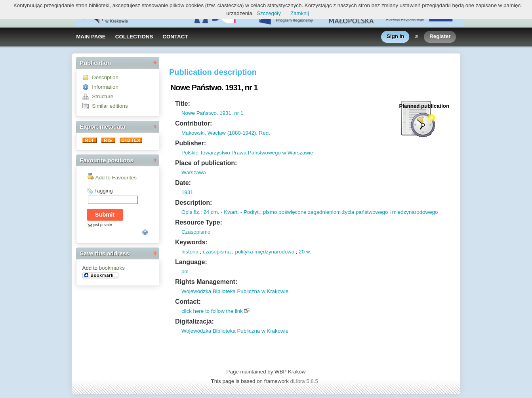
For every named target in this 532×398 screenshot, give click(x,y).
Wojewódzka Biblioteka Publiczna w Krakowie (235, 291)
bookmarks (112, 268)
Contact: (188, 302)
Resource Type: (199, 222)
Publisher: (191, 143)
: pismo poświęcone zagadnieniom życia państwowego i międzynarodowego (349, 212)
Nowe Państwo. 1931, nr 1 (212, 113)
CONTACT (175, 37)
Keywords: (191, 242)
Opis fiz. (191, 212)
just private (103, 225)
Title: (183, 104)
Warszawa (194, 172)
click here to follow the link (212, 311)
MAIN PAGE (91, 37)
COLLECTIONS (134, 37)
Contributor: (194, 123)
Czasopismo (196, 232)
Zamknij (300, 13)
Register (440, 37)
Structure (103, 96)
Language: (191, 262)
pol (185, 271)
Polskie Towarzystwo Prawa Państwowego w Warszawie (247, 153)
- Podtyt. (249, 212)
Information (105, 87)
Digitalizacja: (194, 321)
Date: (183, 183)
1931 (187, 192)
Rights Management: (206, 282)
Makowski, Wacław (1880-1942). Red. (226, 133)
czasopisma (217, 252)
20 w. (305, 252)
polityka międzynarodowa (265, 252)
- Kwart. (229, 212)
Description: (194, 203)
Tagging (104, 191)
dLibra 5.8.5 (305, 381)
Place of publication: (206, 163)
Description (105, 77)
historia (190, 252)
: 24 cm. (210, 212)
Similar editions (110, 106)
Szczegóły (269, 13)
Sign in (395, 37)
